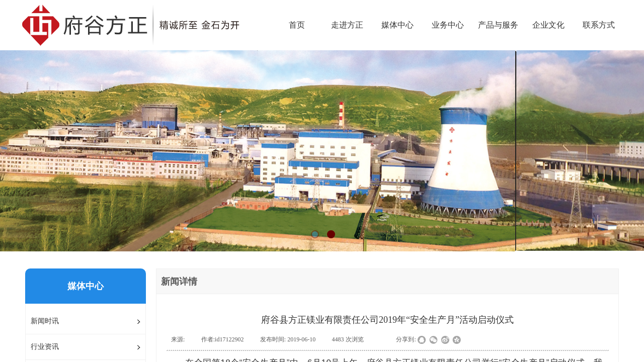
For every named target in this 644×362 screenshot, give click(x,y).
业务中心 (448, 25)
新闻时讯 (45, 321)
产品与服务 (498, 25)
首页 (297, 25)
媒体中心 (397, 25)
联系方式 (599, 25)
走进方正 (347, 25)
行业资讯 (45, 347)
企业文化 (548, 25)
